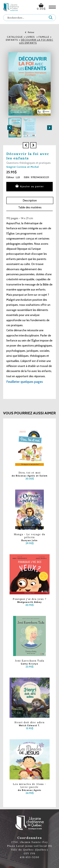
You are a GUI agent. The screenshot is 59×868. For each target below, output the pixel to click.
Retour (29, 32)
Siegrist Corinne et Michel (23, 167)
